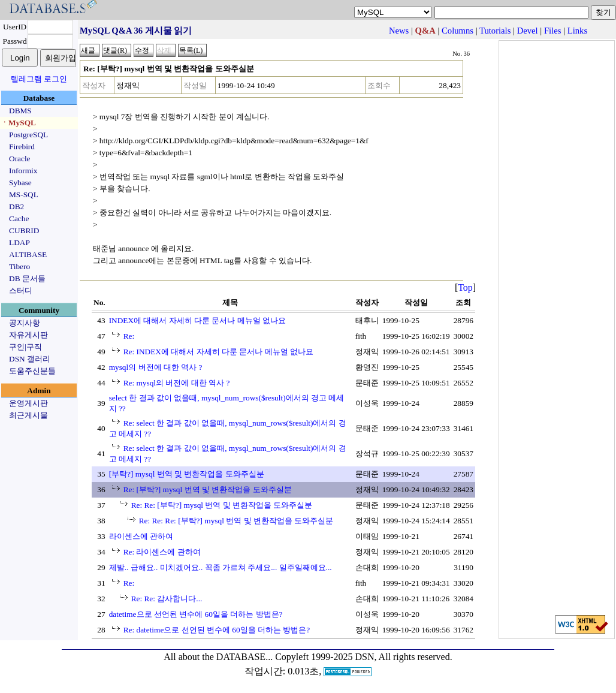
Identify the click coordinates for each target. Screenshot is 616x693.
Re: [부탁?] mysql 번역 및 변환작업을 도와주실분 (208, 489)
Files (553, 31)
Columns (458, 31)
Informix (23, 171)
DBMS (20, 111)
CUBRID (24, 231)
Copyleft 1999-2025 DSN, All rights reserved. (364, 657)
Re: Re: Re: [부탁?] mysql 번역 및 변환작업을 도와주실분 (236, 521)
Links (577, 31)
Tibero (19, 266)
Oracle (20, 159)
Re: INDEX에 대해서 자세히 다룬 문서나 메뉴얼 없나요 (218, 352)
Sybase (20, 183)
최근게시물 (28, 415)
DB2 (16, 207)
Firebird (22, 147)
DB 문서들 (27, 278)
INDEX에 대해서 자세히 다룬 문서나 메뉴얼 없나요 (197, 320)
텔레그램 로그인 (39, 79)
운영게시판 (28, 403)
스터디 (21, 290)
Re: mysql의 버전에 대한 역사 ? (177, 383)
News (399, 31)
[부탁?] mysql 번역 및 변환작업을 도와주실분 (187, 474)
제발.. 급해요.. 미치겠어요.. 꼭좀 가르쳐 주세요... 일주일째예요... (221, 567)
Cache (19, 219)
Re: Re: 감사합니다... (167, 599)
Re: (129, 336)
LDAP (19, 242)
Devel (528, 31)
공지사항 (25, 323)
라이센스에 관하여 (141, 536)
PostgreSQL (28, 135)
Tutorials (495, 31)
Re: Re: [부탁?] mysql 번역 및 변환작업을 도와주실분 (222, 505)
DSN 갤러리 (30, 359)
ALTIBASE (28, 254)
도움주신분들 (32, 371)
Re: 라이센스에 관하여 (162, 552)
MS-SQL (24, 195)
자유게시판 (28, 335)
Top (465, 287)
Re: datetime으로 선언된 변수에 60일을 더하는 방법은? (217, 630)
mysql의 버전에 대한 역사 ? (156, 367)
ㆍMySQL (18, 123)
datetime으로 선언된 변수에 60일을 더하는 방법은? (196, 614)
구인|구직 (25, 347)
